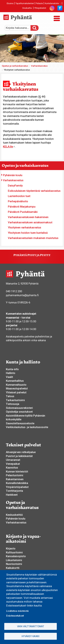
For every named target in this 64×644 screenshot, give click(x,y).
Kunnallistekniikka (17, 483)
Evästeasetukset (15, 616)
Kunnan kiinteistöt (17, 471)
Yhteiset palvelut (16, 392)
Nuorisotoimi (14, 564)
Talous (10, 396)
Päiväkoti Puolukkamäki (23, 212)
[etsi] (20, 28)
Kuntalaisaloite (53, 3)
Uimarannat (13, 460)
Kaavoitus (12, 468)
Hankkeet (12, 495)
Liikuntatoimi (14, 560)
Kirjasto (11, 548)
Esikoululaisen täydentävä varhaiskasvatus (34, 191)
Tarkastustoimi (15, 400)
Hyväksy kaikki (31, 636)
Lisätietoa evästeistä (17, 611)
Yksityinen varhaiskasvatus (25, 227)
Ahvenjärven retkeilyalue (21, 452)
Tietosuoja (13, 404)
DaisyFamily (15, 186)
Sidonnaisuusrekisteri (19, 408)
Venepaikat (13, 464)
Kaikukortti (13, 568)
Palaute (39, 3)
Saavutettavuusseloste (20, 423)
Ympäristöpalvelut (17, 487)
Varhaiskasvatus (39, 66)
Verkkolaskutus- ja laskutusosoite (27, 427)
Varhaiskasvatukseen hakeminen (28, 217)
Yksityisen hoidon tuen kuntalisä (28, 233)
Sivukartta (27, 8)
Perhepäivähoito (18, 201)
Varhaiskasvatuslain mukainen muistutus (33, 238)
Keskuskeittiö (14, 515)
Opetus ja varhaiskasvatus (15, 66)
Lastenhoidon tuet (19, 196)
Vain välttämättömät (31, 626)
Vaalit (9, 377)
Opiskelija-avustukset (19, 412)
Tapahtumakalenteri (25, 3)
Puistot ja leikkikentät (19, 456)
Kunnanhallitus (15, 381)
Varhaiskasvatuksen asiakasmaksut (30, 222)
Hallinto (11, 373)
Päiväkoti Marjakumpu (22, 207)
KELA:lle (9, 147)
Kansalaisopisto (16, 556)
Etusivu (10, 3)
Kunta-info (12, 369)
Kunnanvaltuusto (16, 385)
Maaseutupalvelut (17, 388)
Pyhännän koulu (13, 175)
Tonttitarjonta (14, 491)
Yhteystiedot (40, 8)
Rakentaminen (15, 479)
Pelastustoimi (15, 475)
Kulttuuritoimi (14, 552)
